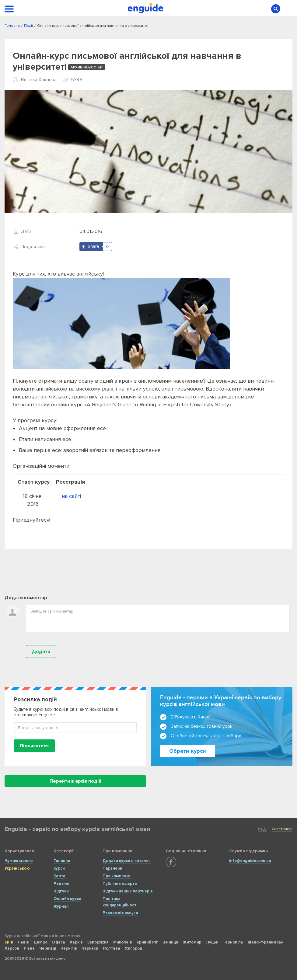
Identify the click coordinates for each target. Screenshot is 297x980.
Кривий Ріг (147, 942)
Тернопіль (233, 942)
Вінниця (170, 942)
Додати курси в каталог (127, 861)
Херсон (12, 948)
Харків (76, 942)
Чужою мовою (19, 861)
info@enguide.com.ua (250, 861)
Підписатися (34, 746)
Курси (59, 868)
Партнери (112, 868)
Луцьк (212, 942)
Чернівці (48, 948)
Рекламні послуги (120, 913)
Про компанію (117, 876)
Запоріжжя (98, 942)
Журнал (61, 906)
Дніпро (40, 942)
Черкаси (90, 948)
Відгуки (61, 891)
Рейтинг (62, 884)
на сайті (71, 496)
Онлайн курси (67, 899)
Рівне (29, 948)
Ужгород (134, 948)
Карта (59, 876)
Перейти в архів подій (75, 781)
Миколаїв (123, 942)
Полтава (112, 948)
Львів (23, 942)
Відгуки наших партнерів (128, 891)
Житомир (192, 942)
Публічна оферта (120, 884)
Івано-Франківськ (266, 942)
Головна (62, 861)
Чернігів (69, 948)
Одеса (59, 942)
